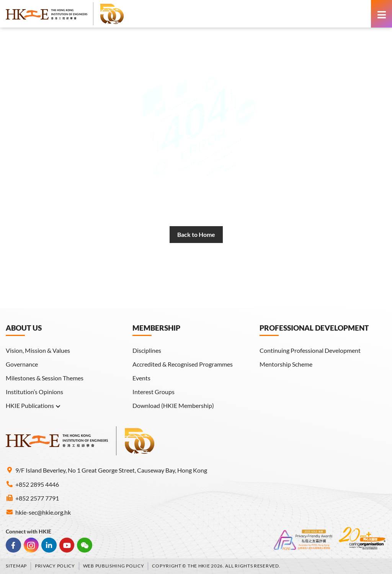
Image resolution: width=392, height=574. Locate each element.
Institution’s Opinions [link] (34, 392)
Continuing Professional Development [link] (310, 350)
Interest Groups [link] (154, 392)
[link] (65, 14)
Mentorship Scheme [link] (286, 364)
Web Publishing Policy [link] (114, 566)
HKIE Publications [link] (33, 406)
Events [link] (141, 378)
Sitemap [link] (16, 566)
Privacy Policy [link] (55, 566)
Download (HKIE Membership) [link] (173, 405)
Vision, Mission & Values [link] (38, 350)
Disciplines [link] (147, 350)
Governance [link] (22, 364)
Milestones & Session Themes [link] (45, 378)
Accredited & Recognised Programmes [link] (183, 364)
